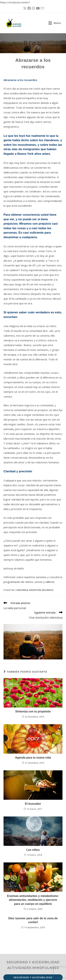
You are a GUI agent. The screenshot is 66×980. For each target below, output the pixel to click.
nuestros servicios (35, 577)
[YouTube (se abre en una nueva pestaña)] (37, 8)
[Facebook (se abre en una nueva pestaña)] (29, 8)
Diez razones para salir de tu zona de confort (33, 920)
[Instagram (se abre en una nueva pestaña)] (33, 8)
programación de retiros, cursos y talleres (29, 582)
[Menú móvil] (53, 23)
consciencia (22, 590)
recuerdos (48, 590)
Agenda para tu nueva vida (33, 758)
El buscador (33, 804)
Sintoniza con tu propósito (33, 711)
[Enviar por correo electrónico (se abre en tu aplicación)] (42, 8)
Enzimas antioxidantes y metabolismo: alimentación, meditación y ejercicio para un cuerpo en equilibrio (33, 900)
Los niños (33, 850)
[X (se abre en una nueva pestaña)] (24, 8)
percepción (35, 590)
